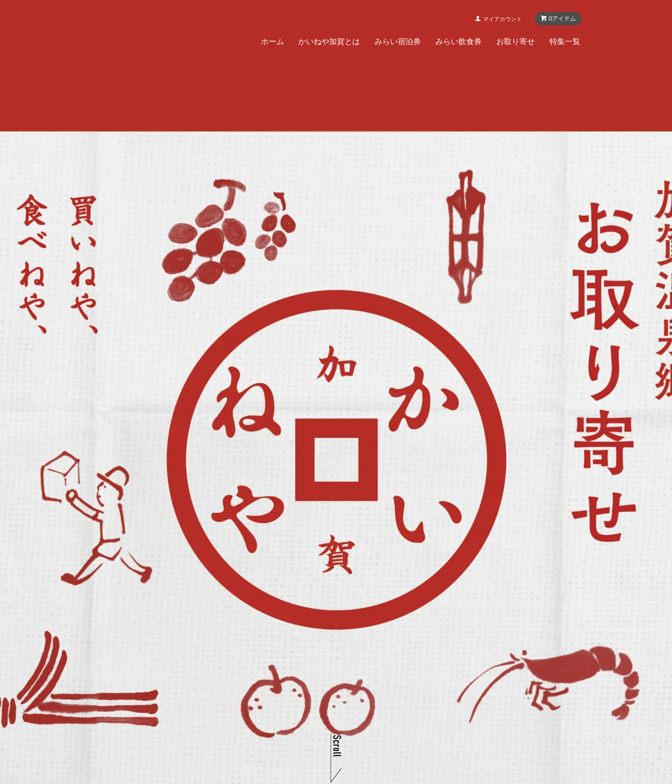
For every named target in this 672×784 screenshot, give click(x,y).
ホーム (273, 42)
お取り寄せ (516, 42)
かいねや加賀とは (329, 42)
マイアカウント (502, 20)
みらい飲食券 (459, 42)
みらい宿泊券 (398, 42)
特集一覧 (565, 42)
